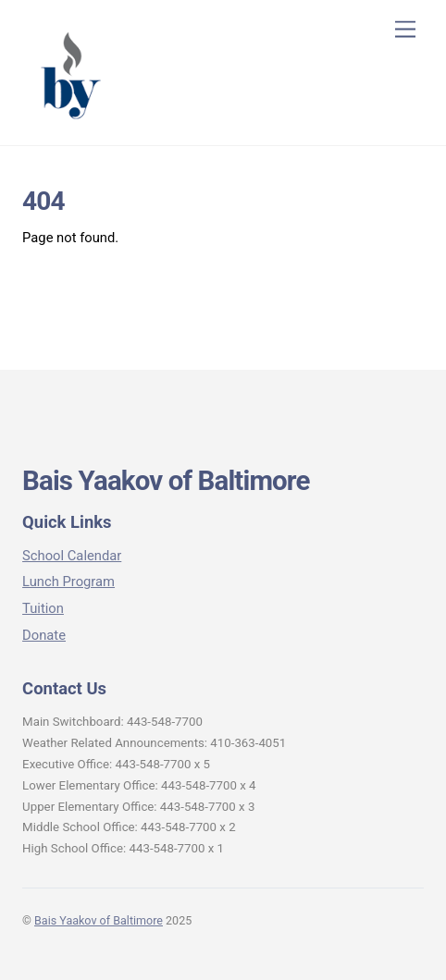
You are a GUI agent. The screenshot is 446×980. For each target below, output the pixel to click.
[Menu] (405, 29)
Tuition (43, 608)
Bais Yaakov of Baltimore (99, 920)
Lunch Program (68, 582)
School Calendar (72, 556)
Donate (44, 635)
